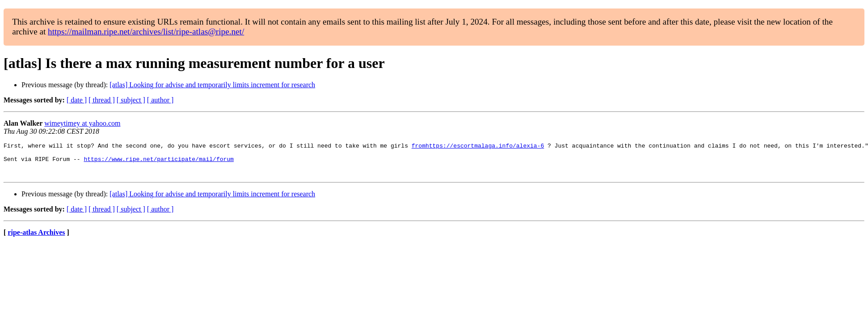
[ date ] (77, 100)
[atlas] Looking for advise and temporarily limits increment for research (212, 85)
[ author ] (160, 100)
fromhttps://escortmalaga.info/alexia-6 (478, 147)
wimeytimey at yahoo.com (82, 123)
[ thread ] (102, 100)
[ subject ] (131, 100)
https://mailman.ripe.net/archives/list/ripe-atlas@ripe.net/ (146, 32)
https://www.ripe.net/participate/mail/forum (158, 163)
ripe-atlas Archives (36, 239)
